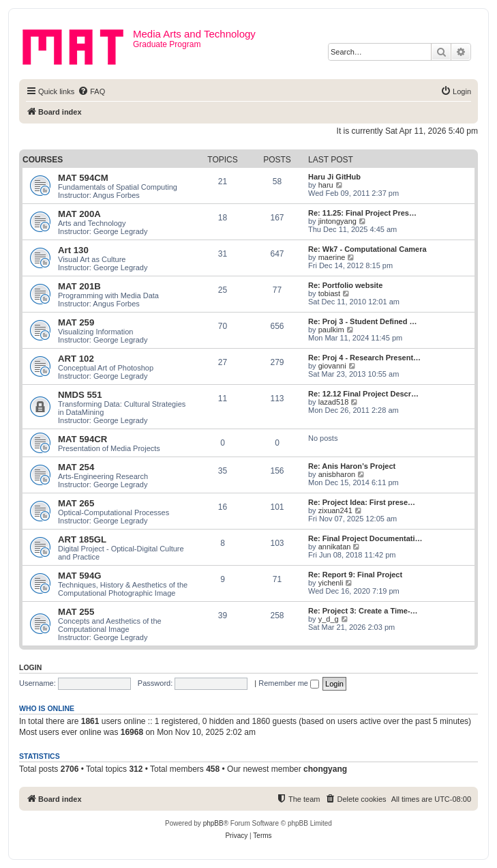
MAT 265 (76, 503)
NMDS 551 (80, 395)
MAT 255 (76, 612)
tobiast (329, 293)
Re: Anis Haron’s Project (352, 466)
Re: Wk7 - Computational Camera (367, 249)
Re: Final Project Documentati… (365, 538)
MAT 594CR (82, 439)
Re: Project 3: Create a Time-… (363, 611)
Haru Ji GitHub (334, 177)
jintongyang (337, 221)
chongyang (325, 769)
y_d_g (329, 619)
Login (30, 667)
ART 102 (76, 359)
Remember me (289, 683)
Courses (43, 160)
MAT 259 (76, 322)
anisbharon (337, 474)
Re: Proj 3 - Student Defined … (363, 321)
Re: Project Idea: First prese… (362, 502)
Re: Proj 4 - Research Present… (364, 358)
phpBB (213, 823)
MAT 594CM (83, 178)
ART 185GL (82, 539)
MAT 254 (76, 467)
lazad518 (334, 402)
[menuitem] (91, 91)
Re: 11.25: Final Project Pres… (362, 213)
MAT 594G (80, 576)
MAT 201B (79, 286)
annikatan (335, 547)
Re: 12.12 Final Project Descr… (363, 394)
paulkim (331, 330)
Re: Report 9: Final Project (355, 575)
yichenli (331, 583)
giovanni (332, 366)
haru (326, 185)
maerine (332, 257)
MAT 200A (79, 214)
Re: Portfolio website (345, 285)
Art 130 (73, 250)
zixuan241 (335, 510)
